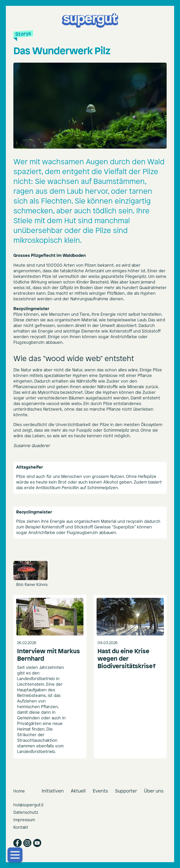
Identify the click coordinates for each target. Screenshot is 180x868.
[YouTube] (37, 843)
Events (100, 791)
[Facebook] (18, 843)
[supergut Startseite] (90, 21)
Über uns (154, 791)
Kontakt (21, 827)
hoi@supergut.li (28, 805)
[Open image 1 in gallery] (30, 570)
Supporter (126, 791)
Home (19, 791)
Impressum (24, 820)
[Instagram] (27, 843)
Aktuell (78, 791)
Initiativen (53, 791)
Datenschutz (26, 812)
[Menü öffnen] (15, 855)
